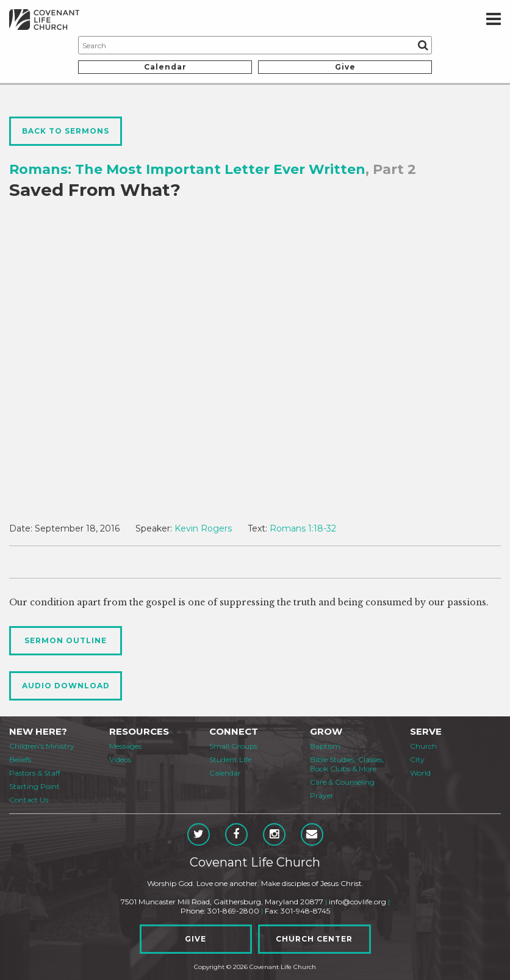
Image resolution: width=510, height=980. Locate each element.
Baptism (325, 746)
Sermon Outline (66, 640)
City (417, 759)
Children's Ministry (42, 746)
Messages (125, 746)
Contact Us (29, 800)
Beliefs (20, 759)
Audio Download (66, 686)
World (420, 773)
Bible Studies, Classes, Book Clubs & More (347, 764)
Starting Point (34, 786)
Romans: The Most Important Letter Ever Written (187, 169)
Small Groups (233, 746)
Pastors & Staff (35, 773)
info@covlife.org (357, 902)
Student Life (230, 759)
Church (423, 746)
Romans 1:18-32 (303, 528)
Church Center (314, 939)
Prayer (322, 795)
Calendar (165, 67)
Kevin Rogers (203, 528)
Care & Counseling (342, 782)
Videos (120, 759)
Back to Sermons (66, 131)
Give (345, 67)
